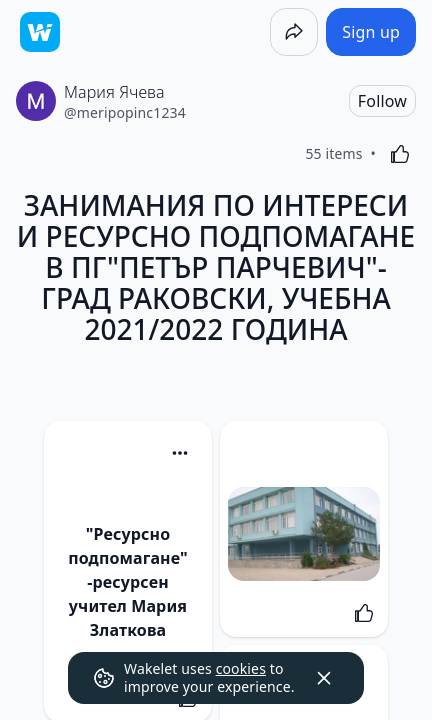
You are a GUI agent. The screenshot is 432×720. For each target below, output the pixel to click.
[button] (180, 454)
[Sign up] (371, 32)
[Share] (294, 32)
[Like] (400, 154)
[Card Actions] (180, 453)
